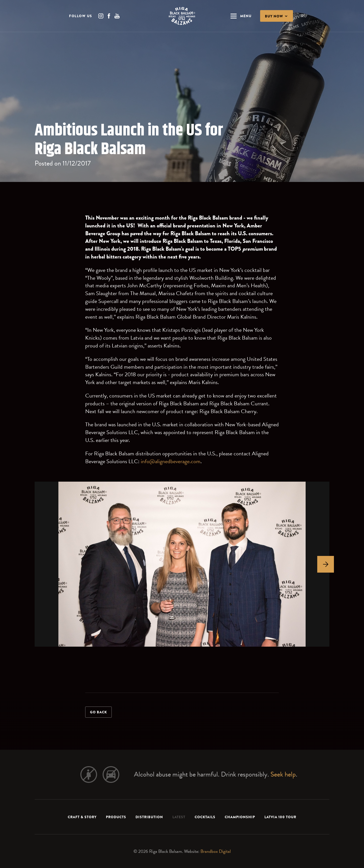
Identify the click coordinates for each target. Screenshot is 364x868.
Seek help (283, 774)
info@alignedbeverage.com (171, 461)
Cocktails (205, 817)
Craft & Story (82, 817)
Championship (240, 817)
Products (116, 817)
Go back (98, 712)
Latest (179, 817)
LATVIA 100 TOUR (280, 817)
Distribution (149, 817)
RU (304, 16)
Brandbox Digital (216, 851)
